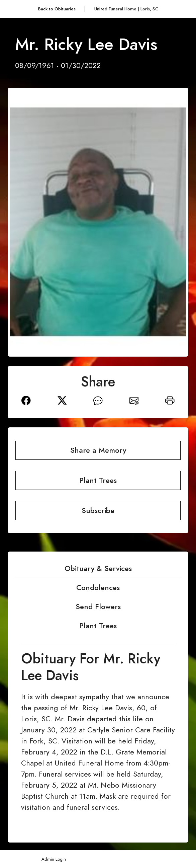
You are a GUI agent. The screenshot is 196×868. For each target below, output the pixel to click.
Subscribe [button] (98, 511)
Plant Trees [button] (98, 480)
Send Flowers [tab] (98, 607)
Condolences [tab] (98, 588)
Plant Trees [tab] (98, 626)
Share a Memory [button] (98, 450)
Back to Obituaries (57, 9)
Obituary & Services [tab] (98, 568)
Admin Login (54, 859)
